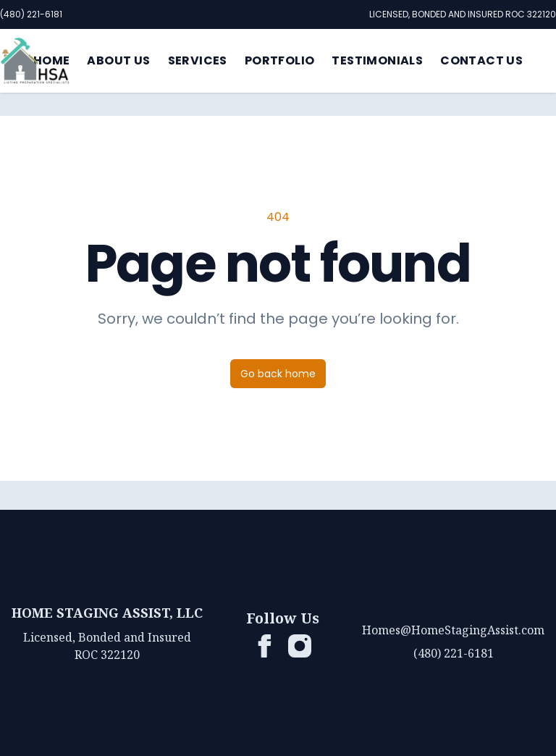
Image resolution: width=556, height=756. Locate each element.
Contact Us (481, 60)
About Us (118, 60)
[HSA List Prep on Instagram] (300, 646)
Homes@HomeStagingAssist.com (453, 630)
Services (198, 60)
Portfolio (280, 60)
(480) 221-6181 (31, 14)
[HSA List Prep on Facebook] (265, 646)
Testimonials (377, 60)
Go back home (278, 374)
